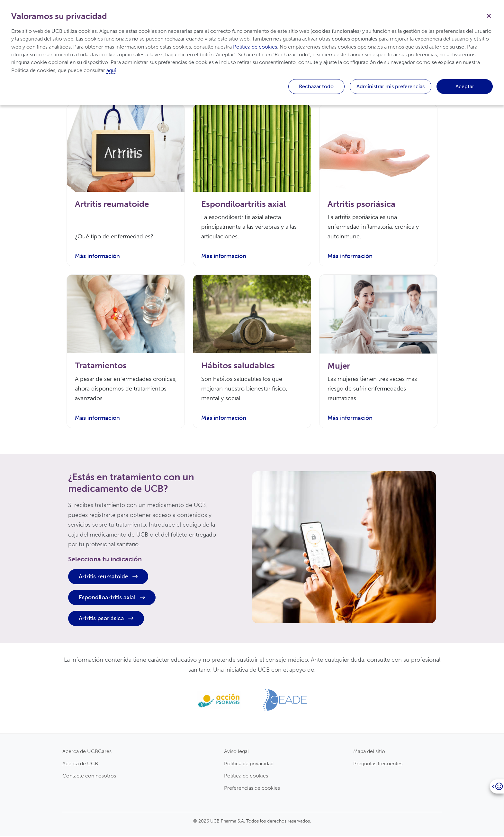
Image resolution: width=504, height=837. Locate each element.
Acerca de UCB (80, 764)
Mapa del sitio (369, 752)
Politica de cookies (246, 777)
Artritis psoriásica (106, 619)
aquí (111, 70)
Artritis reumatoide (108, 577)
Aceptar (465, 86)
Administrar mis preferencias (391, 86)
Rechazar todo (316, 86)
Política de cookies (255, 47)
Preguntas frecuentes (378, 764)
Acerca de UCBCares (87, 752)
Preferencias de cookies (252, 789)
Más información (97, 257)
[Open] (497, 786)
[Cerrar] (489, 15)
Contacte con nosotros (89, 777)
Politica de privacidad (249, 764)
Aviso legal (236, 752)
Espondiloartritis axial (112, 598)
